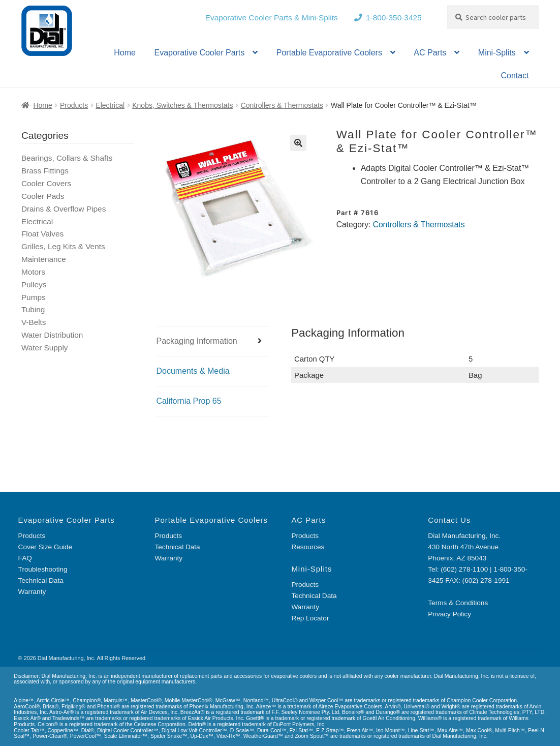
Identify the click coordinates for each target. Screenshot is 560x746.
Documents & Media (193, 371)
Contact (515, 76)
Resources (308, 547)
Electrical (110, 105)
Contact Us (449, 520)
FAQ (25, 558)
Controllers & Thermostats (282, 105)
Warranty (32, 592)
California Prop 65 (189, 401)
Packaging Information (197, 341)
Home (125, 53)
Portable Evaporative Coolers (329, 53)
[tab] (213, 341)
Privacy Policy (449, 614)
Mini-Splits (497, 53)
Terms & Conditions (458, 603)
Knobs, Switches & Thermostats (182, 105)
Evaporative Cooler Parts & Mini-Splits (272, 18)
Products (74, 105)
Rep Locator (310, 618)
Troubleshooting (43, 569)
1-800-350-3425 (394, 18)
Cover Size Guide (45, 547)
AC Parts (430, 53)
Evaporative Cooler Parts (199, 53)
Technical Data (41, 580)
